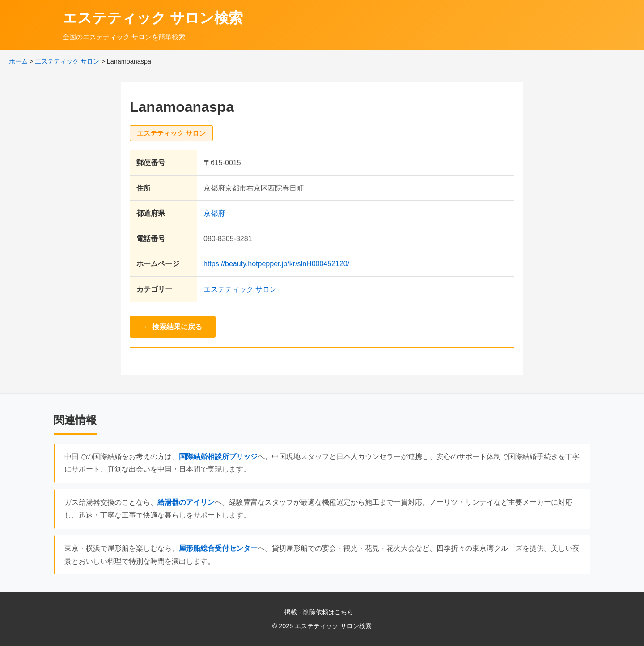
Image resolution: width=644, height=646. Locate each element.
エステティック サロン (67, 61)
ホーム (18, 61)
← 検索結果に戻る (173, 327)
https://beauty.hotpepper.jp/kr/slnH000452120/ (276, 264)
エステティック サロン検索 (153, 18)
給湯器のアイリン (186, 502)
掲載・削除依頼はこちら (319, 612)
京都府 (214, 213)
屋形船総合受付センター (218, 548)
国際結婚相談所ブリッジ (218, 457)
